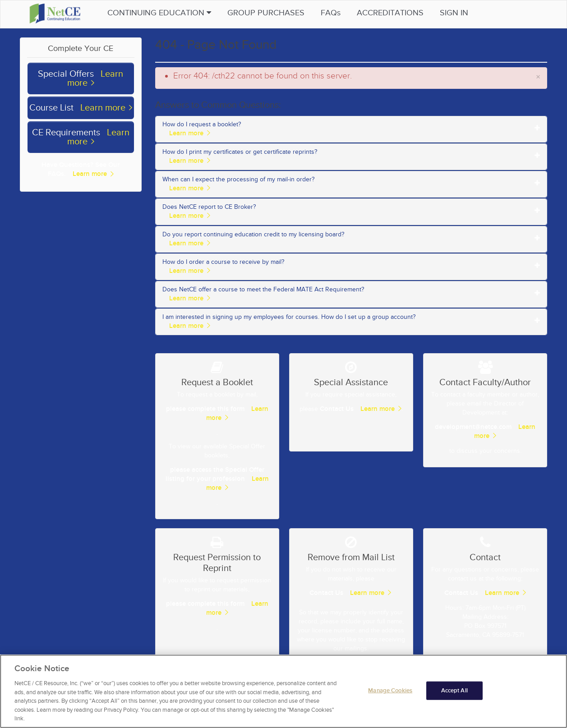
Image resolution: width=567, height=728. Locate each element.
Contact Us (337, 409)
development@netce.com (473, 427)
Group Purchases (268, 13)
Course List (51, 108)
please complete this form (205, 409)
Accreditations (392, 13)
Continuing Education (161, 13)
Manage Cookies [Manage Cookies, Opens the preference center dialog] (390, 697)
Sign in (456, 13)
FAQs (332, 13)
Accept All (454, 697)
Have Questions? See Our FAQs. (81, 169)
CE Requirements (66, 133)
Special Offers (66, 74)
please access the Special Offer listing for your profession (215, 474)
